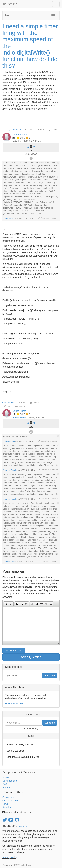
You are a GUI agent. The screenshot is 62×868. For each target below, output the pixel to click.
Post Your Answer (14, 651)
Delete (54, 130)
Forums (6, 787)
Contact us (8, 797)
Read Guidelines (15, 703)
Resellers (7, 807)
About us (24, 826)
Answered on (19, 418)
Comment (16, 130)
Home (6, 777)
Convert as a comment (17, 406)
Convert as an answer (49, 218)
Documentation (10, 781)
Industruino (10, 4)
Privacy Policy (10, 857)
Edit (42, 130)
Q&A (5, 784)
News (5, 804)
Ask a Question (31, 657)
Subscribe (50, 675)
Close (29, 130)
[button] (6, 604)
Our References (11, 801)
